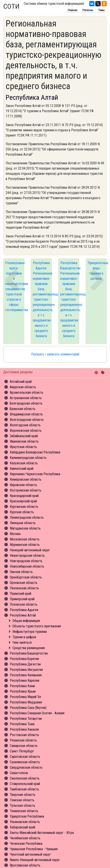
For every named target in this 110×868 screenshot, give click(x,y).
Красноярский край (23, 501)
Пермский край (21, 594)
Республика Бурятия (24, 659)
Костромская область (26, 490)
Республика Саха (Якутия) (28, 708)
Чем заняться (22, 642)
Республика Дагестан (25, 664)
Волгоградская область (27, 420)
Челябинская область (25, 838)
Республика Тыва (22, 724)
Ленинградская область (27, 517)
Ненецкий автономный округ (30, 550)
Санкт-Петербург (22, 751)
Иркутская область (23, 447)
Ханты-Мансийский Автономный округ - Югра (42, 833)
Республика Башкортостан (29, 653)
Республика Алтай (23, 615)
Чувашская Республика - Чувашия (34, 849)
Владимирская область (26, 414)
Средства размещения (29, 648)
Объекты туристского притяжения (37, 626)
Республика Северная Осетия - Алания (37, 713)
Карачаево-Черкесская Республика (35, 474)
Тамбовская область (24, 789)
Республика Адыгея (24, 610)
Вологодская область (25, 425)
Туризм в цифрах (24, 637)
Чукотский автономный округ (30, 854)
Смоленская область (25, 778)
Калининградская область (28, 458)
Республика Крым (23, 691)
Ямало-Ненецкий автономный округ (35, 860)
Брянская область (23, 409)
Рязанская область (23, 740)
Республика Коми (22, 686)
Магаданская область (25, 528)
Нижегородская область (27, 556)
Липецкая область (23, 523)
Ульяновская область (25, 822)
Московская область (25, 539)
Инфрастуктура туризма (30, 632)
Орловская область (24, 583)
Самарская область (24, 746)
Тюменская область (24, 811)
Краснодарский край (24, 496)
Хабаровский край (22, 827)
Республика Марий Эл (25, 697)
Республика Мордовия (26, 702)
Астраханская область (26, 398)
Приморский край (22, 599)
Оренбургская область (26, 577)
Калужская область (24, 463)
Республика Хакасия (24, 729)
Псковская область (24, 604)
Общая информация (26, 621)
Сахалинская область (25, 762)
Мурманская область (25, 545)
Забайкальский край (24, 436)
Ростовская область (24, 735)
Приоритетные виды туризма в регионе (97, 271)
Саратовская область (25, 757)
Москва (15, 534)
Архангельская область (27, 392)
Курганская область (24, 507)
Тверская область (23, 795)
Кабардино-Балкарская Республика (35, 452)
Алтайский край (21, 382)
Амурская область (23, 387)
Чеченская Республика (26, 844)
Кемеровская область (26, 479)
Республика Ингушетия (26, 670)
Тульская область (22, 806)
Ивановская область (24, 441)
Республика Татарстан (26, 719)
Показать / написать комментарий (55, 354)
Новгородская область (26, 561)
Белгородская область (26, 403)
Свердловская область (26, 767)
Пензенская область (24, 588)
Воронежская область (26, 431)
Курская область (22, 512)
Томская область (22, 800)
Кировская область (23, 485)
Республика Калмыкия (26, 675)
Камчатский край (22, 469)
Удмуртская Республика (27, 816)
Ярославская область (25, 865)
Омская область (21, 572)
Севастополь (19, 773)
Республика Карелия (25, 681)
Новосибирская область (27, 566)
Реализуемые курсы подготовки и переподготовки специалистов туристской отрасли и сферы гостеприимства (15, 286)
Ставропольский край (25, 784)
